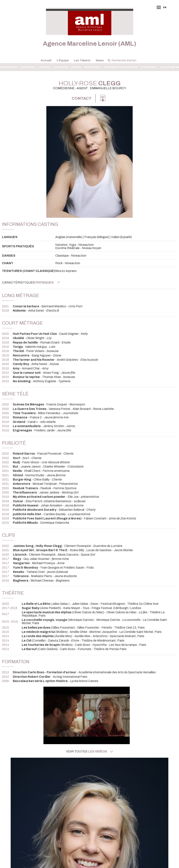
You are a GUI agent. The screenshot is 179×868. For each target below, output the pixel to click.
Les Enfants (61, 67)
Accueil (46, 60)
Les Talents (82, 60)
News (100, 60)
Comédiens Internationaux (121, 67)
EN (165, 7)
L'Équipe (63, 60)
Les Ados (44, 67)
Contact (82, 98)
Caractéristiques (31, 282)
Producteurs (149, 67)
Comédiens (28, 67)
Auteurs (76, 67)
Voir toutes (90, 751)
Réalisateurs (93, 67)
